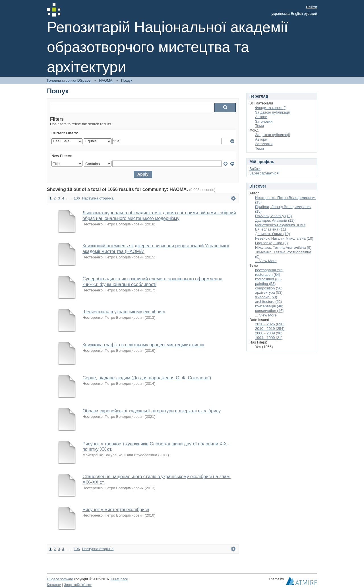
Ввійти (312, 7)
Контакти (54, 585)
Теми (259, 126)
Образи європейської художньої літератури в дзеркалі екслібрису (152, 411)
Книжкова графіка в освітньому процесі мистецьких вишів (143, 345)
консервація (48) (269, 306)
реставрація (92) (269, 270)
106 (77, 198)
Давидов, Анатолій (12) (275, 220)
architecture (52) (269, 302)
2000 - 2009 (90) (269, 333)
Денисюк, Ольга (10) (272, 234)
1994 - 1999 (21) (269, 338)
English (297, 14)
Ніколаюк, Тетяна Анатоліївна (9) (283, 247)
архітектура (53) (269, 292)
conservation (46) (269, 311)
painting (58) (265, 284)
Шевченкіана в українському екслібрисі (124, 312)
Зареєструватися (264, 173)
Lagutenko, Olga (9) (271, 243)
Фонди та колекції (270, 108)
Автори (261, 117)
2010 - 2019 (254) (270, 329)
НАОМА (106, 80)
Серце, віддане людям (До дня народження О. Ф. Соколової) (147, 378)
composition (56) (269, 288)
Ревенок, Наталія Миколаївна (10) (284, 238)
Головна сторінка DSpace (69, 80)
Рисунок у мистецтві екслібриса (116, 510)
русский (310, 14)
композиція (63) (268, 279)
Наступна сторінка (98, 198)
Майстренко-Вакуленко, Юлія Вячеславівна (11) (280, 227)
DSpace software (60, 579)
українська (281, 14)
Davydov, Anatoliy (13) (273, 216)
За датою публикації (272, 112)
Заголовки (264, 121)
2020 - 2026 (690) (270, 324)
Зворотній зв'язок (78, 585)
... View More (266, 261)
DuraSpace (119, 579)
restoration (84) (268, 275)
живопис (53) (266, 297)
